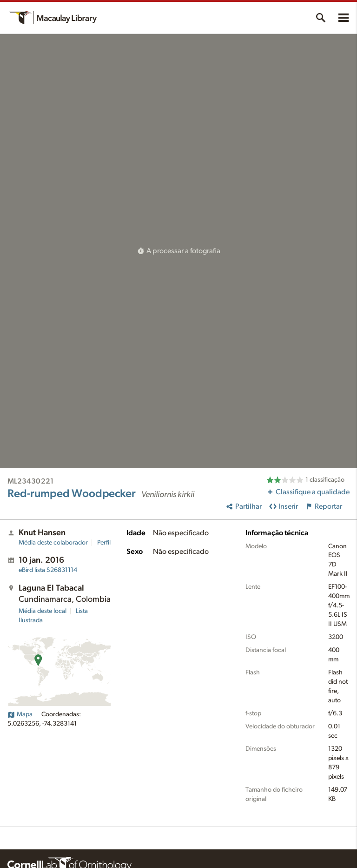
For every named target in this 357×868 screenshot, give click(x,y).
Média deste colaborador (53, 543)
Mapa (20, 714)
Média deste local (43, 611)
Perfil (104, 543)
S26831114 (48, 570)
